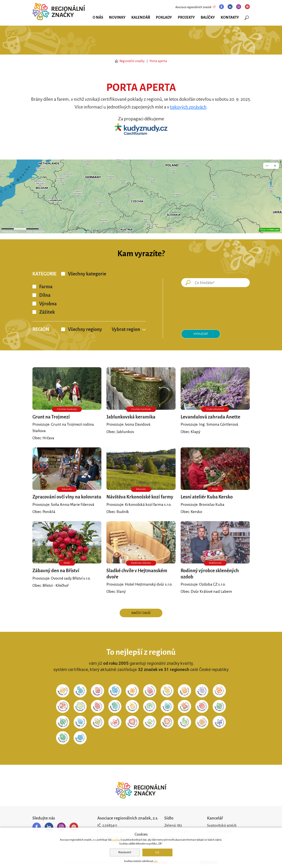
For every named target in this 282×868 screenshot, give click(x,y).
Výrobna (48, 304)
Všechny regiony (85, 329)
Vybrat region (126, 329)
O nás (98, 17)
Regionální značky (130, 61)
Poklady (164, 17)
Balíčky (208, 17)
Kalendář (141, 17)
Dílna (45, 295)
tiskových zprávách (188, 107)
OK (157, 852)
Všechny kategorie (87, 274)
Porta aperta (158, 61)
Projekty (186, 17)
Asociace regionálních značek (193, 7)
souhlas (116, 840)
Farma (46, 287)
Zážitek (47, 312)
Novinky (117, 17)
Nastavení (125, 852)
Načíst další (141, 613)
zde (155, 861)
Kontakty (230, 17)
